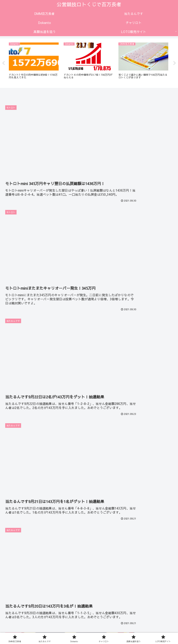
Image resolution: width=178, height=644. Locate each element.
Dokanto (146, 617)
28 (101, 575)
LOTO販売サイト (146, 623)
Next (175, 63)
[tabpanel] (34, 62)
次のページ (89, 559)
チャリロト (32, 623)
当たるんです (89, 617)
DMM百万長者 (32, 617)
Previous (3, 63)
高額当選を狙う (89, 623)
